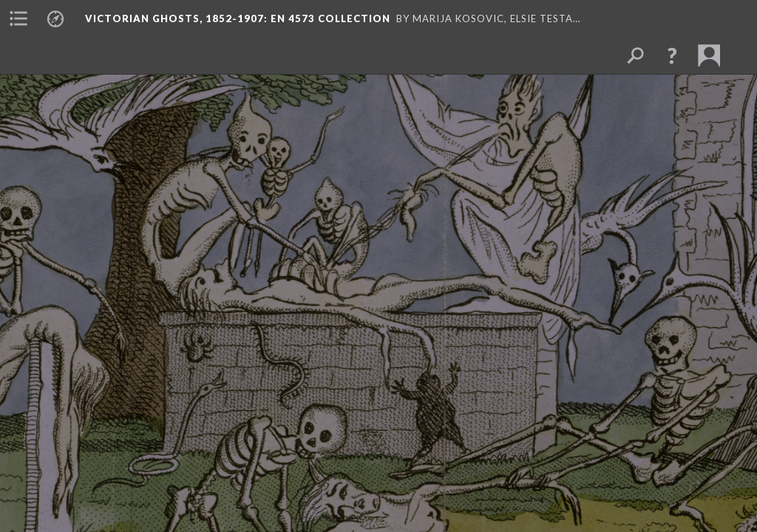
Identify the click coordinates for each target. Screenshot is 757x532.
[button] (672, 55)
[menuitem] (18, 18)
